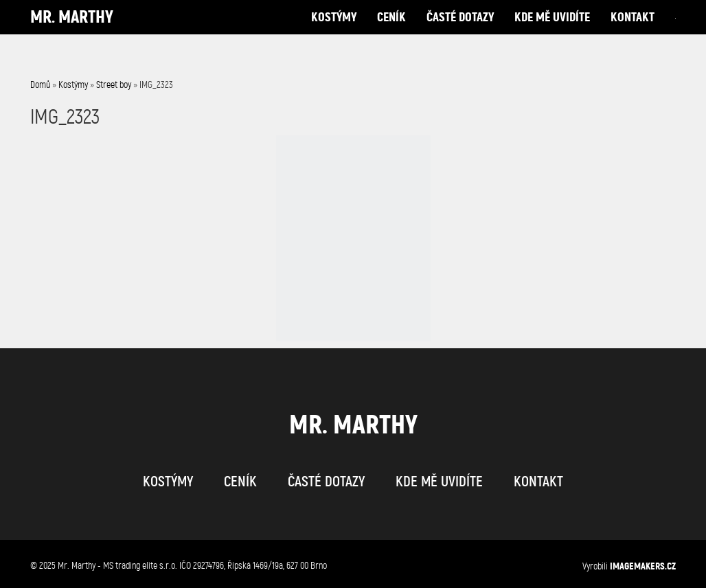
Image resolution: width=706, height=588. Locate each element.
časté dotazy (460, 31)
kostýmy (334, 31)
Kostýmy (73, 85)
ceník (391, 31)
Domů (40, 85)
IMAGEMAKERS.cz (643, 566)
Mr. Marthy (72, 31)
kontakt (633, 31)
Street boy (114, 85)
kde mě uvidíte (552, 31)
